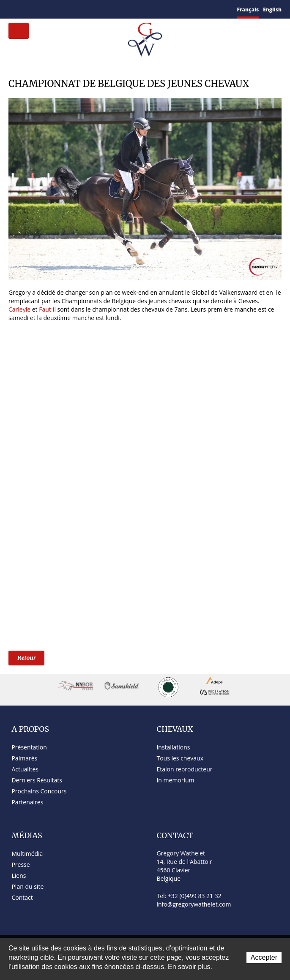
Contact (23, 10)
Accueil (12, 9)
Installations (173, 747)
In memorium (175, 780)
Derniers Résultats (37, 780)
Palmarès (24, 758)
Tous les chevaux (180, 758)
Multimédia (27, 854)
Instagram (74, 8)
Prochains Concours (39, 791)
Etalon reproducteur (184, 769)
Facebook (44, 8)
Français (248, 10)
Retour (26, 658)
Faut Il (48, 309)
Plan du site (34, 10)
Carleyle (19, 309)
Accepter (264, 957)
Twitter (53, 9)
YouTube (63, 9)
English (272, 10)
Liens (19, 875)
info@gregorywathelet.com (194, 904)
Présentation (29, 747)
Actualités (25, 769)
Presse (21, 865)
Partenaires (27, 802)
